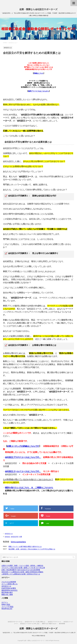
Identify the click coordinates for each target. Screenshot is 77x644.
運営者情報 (62, 624)
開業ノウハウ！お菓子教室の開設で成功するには (25, 547)
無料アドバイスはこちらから (38, 91)
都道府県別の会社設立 (10, 590)
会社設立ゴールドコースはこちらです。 (23, 471)
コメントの (7, 607)
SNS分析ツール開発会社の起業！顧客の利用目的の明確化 (22, 572)
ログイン (5, 602)
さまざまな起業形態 (9, 582)
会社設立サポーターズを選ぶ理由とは (35, 622)
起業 (21, 537)
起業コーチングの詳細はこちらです (23, 446)
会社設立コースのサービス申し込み (30, 624)
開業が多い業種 (7, 595)
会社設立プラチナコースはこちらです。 (23, 457)
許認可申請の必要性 (9, 588)
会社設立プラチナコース (54, 622)
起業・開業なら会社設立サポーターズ (38, 9)
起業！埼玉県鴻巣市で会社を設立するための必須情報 (21, 570)
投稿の (6, 605)
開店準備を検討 (7, 592)
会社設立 (7, 537)
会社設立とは (9, 534)
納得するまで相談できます (49, 624)
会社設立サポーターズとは (15, 622)
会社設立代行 (15, 537)
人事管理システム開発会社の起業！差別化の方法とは (21, 574)
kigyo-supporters (18, 542)
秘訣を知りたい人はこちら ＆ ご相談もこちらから (29, 487)
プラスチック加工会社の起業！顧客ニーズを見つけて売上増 (23, 568)
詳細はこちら (38, 73)
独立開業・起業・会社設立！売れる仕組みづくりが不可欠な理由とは (32, 549)
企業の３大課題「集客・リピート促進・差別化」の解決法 (22, 566)
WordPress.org (7, 609)
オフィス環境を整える (10, 584)
